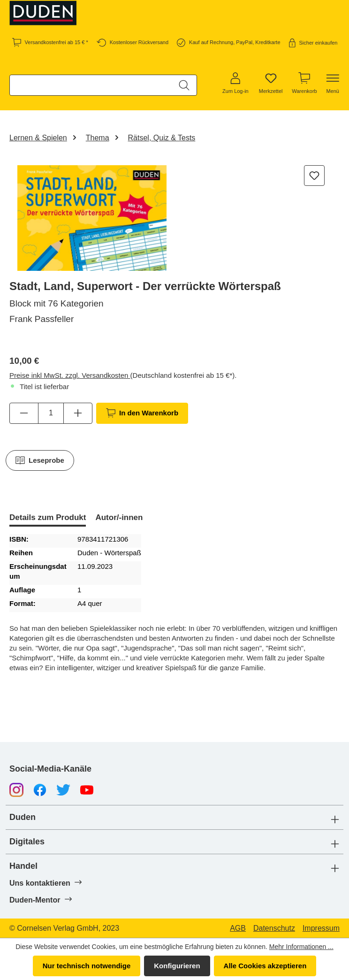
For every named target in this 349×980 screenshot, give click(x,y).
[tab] (48, 518)
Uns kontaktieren (45, 883)
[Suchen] (184, 85)
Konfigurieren (177, 966)
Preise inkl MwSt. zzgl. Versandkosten (70, 375)
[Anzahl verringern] (24, 413)
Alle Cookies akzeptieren (265, 966)
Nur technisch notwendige (87, 966)
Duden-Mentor (40, 900)
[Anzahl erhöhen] (78, 413)
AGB (238, 928)
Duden (23, 817)
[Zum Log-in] (235, 84)
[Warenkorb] (304, 84)
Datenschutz (274, 928)
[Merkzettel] (271, 84)
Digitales (27, 842)
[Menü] (333, 84)
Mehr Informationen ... (301, 947)
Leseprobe (40, 460)
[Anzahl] (51, 413)
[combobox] (91, 85)
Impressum (321, 928)
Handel (23, 866)
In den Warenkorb (142, 413)
